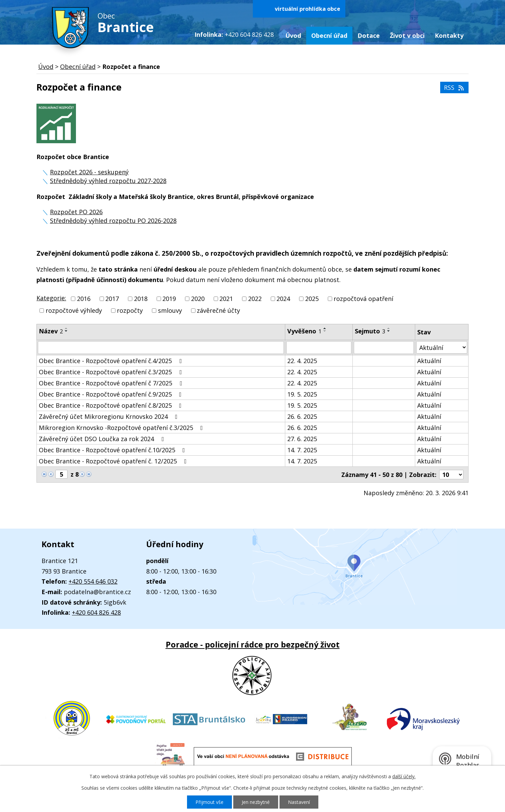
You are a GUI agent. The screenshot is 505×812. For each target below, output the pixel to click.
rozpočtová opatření (363, 299)
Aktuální (429, 361)
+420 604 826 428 (96, 612)
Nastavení (299, 802)
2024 (283, 299)
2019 (169, 299)
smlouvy (170, 311)
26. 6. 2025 (302, 416)
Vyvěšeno (304, 331)
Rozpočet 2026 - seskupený (89, 172)
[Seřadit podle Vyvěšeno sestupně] (325, 331)
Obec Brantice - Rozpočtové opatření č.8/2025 (112, 405)
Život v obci (407, 35)
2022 (255, 299)
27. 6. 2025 (302, 439)
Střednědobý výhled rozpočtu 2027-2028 (108, 181)
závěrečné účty (218, 311)
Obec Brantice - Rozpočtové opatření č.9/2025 (112, 394)
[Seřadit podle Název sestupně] (67, 331)
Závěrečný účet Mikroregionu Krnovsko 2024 (110, 416)
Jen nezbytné (256, 802)
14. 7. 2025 (302, 450)
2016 (84, 299)
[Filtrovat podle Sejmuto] (384, 348)
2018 (141, 299)
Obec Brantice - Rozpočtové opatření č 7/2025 (112, 383)
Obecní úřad (329, 35)
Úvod (293, 35)
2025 (312, 299)
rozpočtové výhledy (74, 311)
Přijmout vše (209, 802)
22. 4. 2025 (302, 361)
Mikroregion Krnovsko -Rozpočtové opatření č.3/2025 (122, 428)
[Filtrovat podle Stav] (442, 347)
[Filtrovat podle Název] (161, 348)
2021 (226, 299)
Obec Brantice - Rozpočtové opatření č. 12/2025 (114, 461)
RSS (455, 87)
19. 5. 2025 (302, 394)
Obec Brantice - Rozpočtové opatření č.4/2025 (112, 361)
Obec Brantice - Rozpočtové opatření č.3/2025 (112, 372)
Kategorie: (51, 298)
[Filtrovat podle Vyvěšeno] (319, 348)
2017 (112, 299)
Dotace (369, 35)
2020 (198, 299)
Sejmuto (370, 331)
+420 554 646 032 (93, 581)
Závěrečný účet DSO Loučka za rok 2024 (103, 439)
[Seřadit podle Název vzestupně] (67, 328)
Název (51, 331)
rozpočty (130, 311)
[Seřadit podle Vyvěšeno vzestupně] (325, 328)
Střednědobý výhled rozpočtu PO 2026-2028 (113, 221)
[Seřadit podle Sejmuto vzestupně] (389, 328)
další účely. (404, 776)
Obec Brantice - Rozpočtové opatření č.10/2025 (113, 450)
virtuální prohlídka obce (308, 9)
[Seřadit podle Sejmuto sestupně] (389, 331)
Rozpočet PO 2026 (76, 212)
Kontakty (449, 35)
